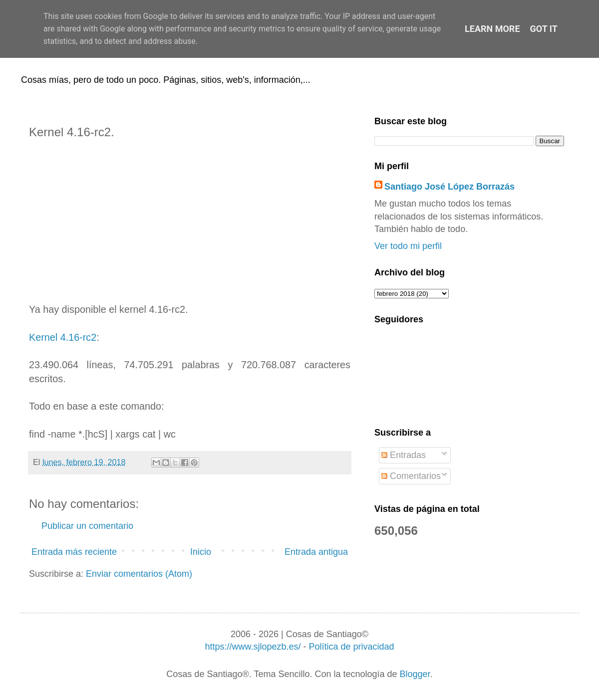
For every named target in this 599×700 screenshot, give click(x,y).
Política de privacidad (351, 647)
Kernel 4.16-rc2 (63, 337)
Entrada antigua (316, 552)
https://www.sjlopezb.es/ (253, 647)
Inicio (201, 552)
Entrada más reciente (74, 552)
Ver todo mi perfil (408, 246)
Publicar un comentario (87, 526)
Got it (544, 29)
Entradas (404, 455)
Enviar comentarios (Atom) (139, 574)
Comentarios (411, 476)
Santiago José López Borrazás (449, 187)
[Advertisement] (190, 221)
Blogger (415, 674)
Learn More (492, 29)
